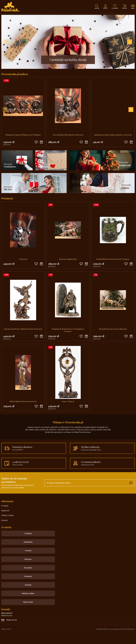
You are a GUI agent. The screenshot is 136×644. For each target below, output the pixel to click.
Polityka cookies (8, 516)
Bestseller (28, 568)
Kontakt (4, 520)
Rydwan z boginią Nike (68, 259)
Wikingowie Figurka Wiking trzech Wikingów (23, 135)
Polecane (28, 559)
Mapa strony (28, 602)
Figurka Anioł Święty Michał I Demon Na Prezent (23, 329)
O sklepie (5, 506)
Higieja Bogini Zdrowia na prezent (23, 401)
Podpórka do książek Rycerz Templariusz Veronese (68, 330)
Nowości (28, 550)
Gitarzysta (23, 259)
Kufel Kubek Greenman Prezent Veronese (113, 259)
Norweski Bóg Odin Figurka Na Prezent (68, 135)
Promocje (28, 576)
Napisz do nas (12, 620)
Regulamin (5, 511)
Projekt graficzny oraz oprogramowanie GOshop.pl (115, 629)
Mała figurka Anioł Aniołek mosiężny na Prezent (113, 135)
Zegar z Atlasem (68, 401)
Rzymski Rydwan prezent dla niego (113, 329)
